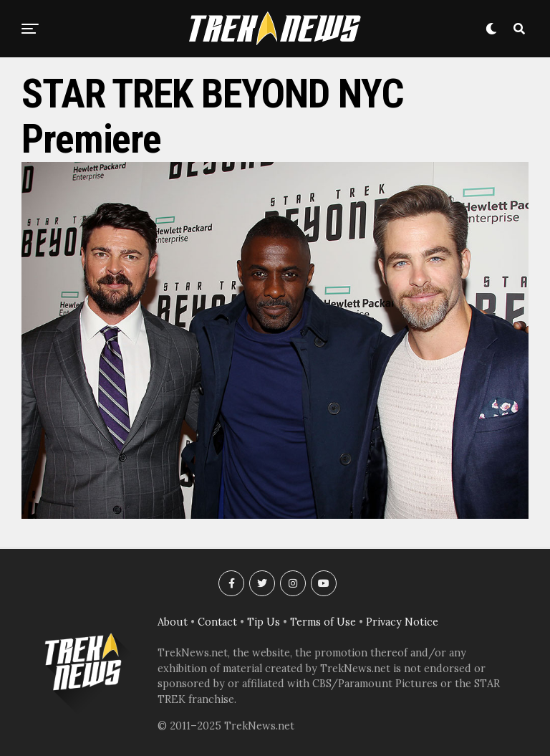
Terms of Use (323, 622)
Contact (217, 622)
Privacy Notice (402, 622)
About (173, 622)
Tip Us (264, 622)
